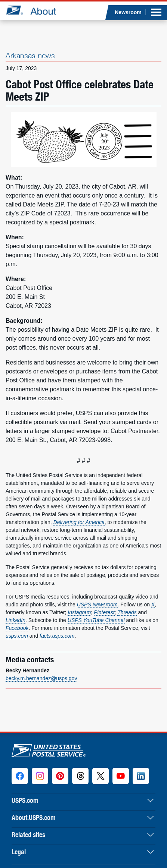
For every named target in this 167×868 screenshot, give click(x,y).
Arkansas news (30, 55)
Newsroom (128, 12)
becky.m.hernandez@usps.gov (41, 678)
